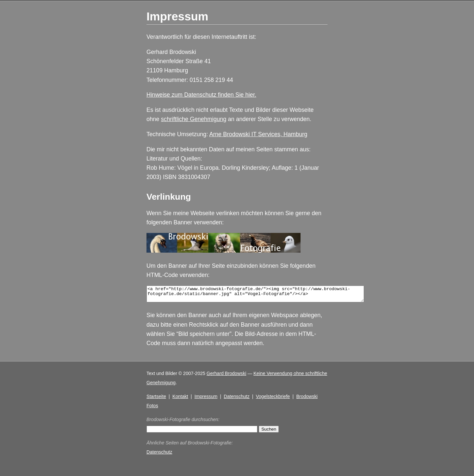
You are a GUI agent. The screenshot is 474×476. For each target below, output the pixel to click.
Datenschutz (237, 399)
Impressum (206, 399)
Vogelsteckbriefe (273, 399)
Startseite (156, 399)
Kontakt (180, 399)
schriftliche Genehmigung (194, 119)
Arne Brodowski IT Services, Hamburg (258, 134)
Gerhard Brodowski (227, 376)
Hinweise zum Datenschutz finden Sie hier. (201, 95)
